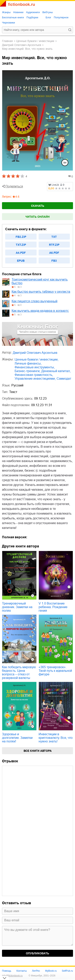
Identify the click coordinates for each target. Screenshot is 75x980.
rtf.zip (54, 245)
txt (54, 237)
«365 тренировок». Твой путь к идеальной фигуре (55, 671)
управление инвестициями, (35, 379)
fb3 (54, 261)
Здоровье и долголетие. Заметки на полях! (17, 738)
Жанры (6, 12)
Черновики (8, 23)
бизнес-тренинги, (27, 371)
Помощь (7, 971)
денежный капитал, (56, 371)
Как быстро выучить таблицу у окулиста (41, 292)
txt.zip (21, 245)
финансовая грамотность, (34, 375)
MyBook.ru (51, 971)
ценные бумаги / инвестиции (35, 41)
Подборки (32, 17)
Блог (48, 17)
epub (21, 261)
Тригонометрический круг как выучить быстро (40, 281)
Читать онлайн (37, 217)
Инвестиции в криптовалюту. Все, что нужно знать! (56, 738)
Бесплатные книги (13, 17)
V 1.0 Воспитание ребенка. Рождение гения (53, 607)
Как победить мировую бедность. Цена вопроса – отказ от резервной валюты (19, 672)
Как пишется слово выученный (34, 301)
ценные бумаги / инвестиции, (36, 359)
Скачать (38, 206)
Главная (7, 41)
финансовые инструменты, (35, 367)
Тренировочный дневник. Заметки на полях (17, 607)
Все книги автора (38, 751)
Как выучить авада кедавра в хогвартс (40, 311)
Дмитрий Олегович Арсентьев (21, 45)
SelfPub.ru (67, 971)
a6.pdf (54, 253)
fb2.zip (21, 237)
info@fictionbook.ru (12, 976)
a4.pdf (21, 253)
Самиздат (64, 379)
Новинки (18, 12)
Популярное (61, 17)
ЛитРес (36, 971)
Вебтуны (48, 12)
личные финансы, (28, 363)
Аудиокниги (33, 12)
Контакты (22, 971)
